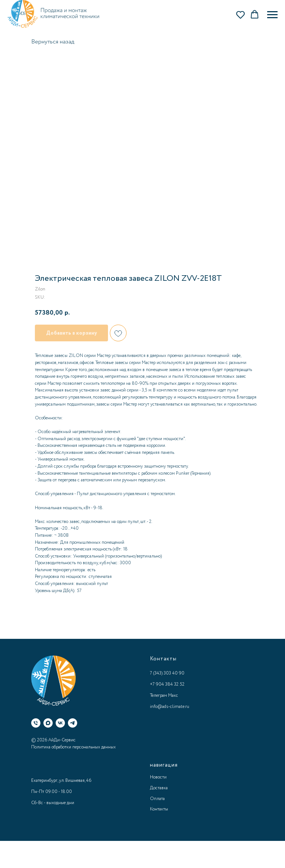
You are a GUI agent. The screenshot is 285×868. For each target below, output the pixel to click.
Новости (158, 777)
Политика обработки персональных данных (73, 747)
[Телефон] (36, 723)
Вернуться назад (53, 42)
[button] (240, 14)
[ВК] (60, 723)
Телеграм (158, 695)
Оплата (157, 799)
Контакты (159, 809)
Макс (173, 695)
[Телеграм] (73, 723)
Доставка (159, 788)
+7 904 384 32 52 (167, 684)
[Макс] (48, 723)
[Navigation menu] (272, 15)
